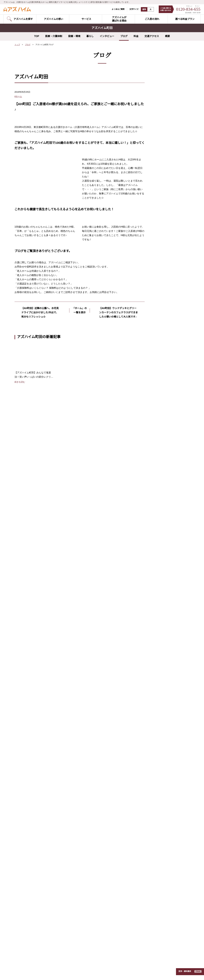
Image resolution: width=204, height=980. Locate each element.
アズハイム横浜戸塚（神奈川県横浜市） (34, 896)
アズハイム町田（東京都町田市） (30, 868)
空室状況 (24, 683)
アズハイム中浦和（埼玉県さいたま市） (34, 901)
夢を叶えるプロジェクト (166, 146)
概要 (167, 36)
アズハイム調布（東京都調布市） (30, 854)
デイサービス (26, 697)
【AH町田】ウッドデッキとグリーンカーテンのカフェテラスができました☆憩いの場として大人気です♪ (118, 456)
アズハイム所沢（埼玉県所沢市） (30, 929)
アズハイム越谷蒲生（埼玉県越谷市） (94, 863)
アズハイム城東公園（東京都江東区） (33, 840)
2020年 (158, 206)
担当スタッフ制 (89, 673)
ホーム (158, 129)
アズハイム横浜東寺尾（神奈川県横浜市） (35, 872)
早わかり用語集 (151, 697)
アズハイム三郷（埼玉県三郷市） (30, 919)
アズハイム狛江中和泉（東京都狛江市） (95, 821)
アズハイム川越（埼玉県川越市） (30, 915)
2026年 (158, 174)
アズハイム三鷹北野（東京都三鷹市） (94, 816)
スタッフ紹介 (150, 685)
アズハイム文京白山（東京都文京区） (33, 811)
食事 (157, 140)
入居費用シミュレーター (156, 726)
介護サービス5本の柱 (93, 719)
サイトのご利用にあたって (49, 974)
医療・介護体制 (54, 36)
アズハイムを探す (29, 678)
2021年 (158, 201)
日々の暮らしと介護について (159, 719)
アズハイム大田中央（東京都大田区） (33, 807)
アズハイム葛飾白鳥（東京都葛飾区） (33, 844)
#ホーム (18, 96)
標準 (142, 9)
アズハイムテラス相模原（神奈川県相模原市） (98, 877)
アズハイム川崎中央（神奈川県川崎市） (34, 887)
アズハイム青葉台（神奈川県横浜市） (94, 835)
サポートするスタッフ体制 (94, 712)
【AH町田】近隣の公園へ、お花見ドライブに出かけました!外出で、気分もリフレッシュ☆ (40, 454)
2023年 (158, 190)
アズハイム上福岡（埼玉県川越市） (32, 924)
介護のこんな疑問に (154, 704)
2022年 (158, 195)
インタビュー (107, 36)
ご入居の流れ (150, 663)
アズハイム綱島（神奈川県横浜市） (32, 891)
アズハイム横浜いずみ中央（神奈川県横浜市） (37, 882)
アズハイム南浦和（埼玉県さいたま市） (34, 910)
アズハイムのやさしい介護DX (95, 668)
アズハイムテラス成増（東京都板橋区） (95, 802)
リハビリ (159, 151)
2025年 (158, 179)
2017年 (158, 223)
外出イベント (161, 135)
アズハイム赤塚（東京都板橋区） (92, 807)
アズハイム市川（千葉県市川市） (30, 948)
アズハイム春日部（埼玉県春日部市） (33, 938)
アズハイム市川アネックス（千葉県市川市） (36, 952)
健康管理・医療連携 (91, 702)
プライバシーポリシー (24, 974)
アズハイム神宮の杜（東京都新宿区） (33, 797)
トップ (17, 45)
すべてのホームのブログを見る (164, 239)
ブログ (124, 36)
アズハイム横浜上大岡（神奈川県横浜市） (35, 877)
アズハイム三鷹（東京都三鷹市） (30, 863)
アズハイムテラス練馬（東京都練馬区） (95, 797)
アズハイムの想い (29, 663)
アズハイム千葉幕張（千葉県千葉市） (33, 957)
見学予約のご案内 (28, 687)
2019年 (158, 212)
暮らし (90, 36)
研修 (157, 156)
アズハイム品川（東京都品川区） (30, 802)
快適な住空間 (88, 687)
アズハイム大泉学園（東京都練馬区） (33, 816)
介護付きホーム (27, 692)
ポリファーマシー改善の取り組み (99, 707)
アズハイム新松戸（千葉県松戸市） (93, 872)
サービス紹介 (27, 670)
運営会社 (70, 974)
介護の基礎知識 (151, 692)
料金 (136, 36)
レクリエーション (163, 124)
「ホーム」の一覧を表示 (80, 451)
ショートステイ (27, 702)
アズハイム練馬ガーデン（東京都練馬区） (35, 825)
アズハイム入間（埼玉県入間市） (30, 934)
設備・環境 (74, 36)
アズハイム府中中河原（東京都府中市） (95, 825)
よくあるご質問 (116, 9)
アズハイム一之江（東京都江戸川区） (33, 835)
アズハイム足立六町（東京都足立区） (33, 849)
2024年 (158, 184)
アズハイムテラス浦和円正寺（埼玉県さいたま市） (100, 854)
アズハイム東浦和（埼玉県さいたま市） (34, 905)
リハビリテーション (91, 683)
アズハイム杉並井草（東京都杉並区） (33, 830)
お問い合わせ (27, 709)
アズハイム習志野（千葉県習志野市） (33, 943)
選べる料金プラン (153, 670)
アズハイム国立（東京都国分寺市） (32, 858)
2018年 (158, 217)
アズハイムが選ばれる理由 (96, 663)
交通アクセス (152, 36)
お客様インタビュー (154, 678)
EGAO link (87, 726)
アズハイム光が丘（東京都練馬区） (32, 821)
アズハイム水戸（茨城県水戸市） (92, 882)
